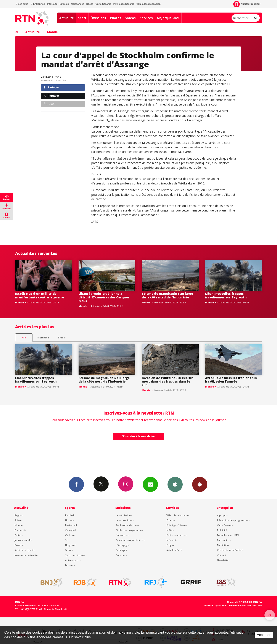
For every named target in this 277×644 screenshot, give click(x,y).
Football (70, 515)
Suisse (18, 520)
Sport (82, 18)
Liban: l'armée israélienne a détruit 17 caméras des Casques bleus (104, 297)
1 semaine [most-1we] (43, 337)
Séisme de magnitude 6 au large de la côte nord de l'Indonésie (167, 295)
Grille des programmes (129, 530)
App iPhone (175, 484)
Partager (51, 87)
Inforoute (52, 4)
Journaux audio (23, 540)
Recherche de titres (127, 525)
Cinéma (171, 520)
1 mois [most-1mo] (62, 337)
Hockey (69, 520)
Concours (121, 555)
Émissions (98, 18)
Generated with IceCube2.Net (246, 606)
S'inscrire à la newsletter (138, 436)
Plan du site (61, 609)
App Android (200, 484)
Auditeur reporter (25, 550)
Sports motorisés (75, 555)
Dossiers (19, 545)
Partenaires (224, 540)
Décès (90, 4)
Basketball (71, 525)
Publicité (222, 530)
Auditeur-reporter (247, 4)
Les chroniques (125, 520)
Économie (20, 530)
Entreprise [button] (38, 4)
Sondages (121, 550)
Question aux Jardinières (130, 540)
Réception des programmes (233, 520)
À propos (222, 515)
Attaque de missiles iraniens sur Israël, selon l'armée (231, 380)
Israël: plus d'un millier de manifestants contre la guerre (40, 295)
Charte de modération (230, 550)
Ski (67, 540)
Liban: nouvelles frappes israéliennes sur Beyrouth (226, 295)
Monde (52, 32)
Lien (49, 104)
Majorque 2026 (168, 18)
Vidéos (130, 18)
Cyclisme (70, 535)
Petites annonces (176, 535)
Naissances (78, 4)
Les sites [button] (22, 4)
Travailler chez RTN (228, 535)
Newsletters (150, 484)
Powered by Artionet (216, 606)
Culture (19, 535)
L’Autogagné (123, 545)
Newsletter (223, 560)
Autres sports (73, 560)
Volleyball (71, 530)
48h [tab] (24, 337)
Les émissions (124, 515)
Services (146, 18)
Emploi (170, 545)
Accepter (264, 635)
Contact (221, 555)
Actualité (67, 18)
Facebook (76, 484)
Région (19, 515)
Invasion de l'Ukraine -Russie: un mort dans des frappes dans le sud (168, 382)
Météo (170, 530)
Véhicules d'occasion (148, 4)
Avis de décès (174, 550)
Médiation (223, 545)
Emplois (64, 4)
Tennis (69, 550)
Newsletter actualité (26, 555)
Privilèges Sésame (124, 4)
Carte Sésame (103, 4)
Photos (116, 18)
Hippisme (71, 545)
